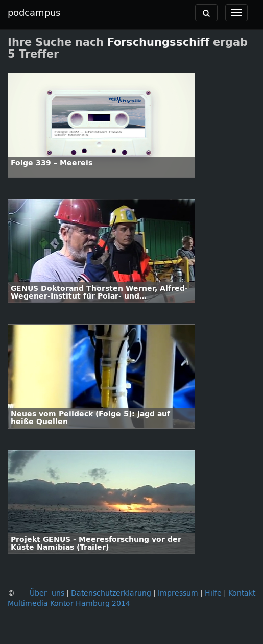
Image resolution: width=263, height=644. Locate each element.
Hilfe (213, 593)
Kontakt (242, 593)
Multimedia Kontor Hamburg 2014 (69, 603)
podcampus (34, 13)
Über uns (47, 593)
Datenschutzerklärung (111, 593)
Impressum (178, 593)
